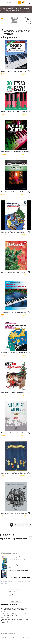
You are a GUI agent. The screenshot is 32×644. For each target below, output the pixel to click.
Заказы (5, 642)
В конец (30, 525)
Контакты (11, 637)
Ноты (17, 8)
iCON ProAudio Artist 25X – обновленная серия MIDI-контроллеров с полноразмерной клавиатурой (15, 621)
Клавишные (25, 8)
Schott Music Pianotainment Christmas (15, 152)
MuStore (2, 8)
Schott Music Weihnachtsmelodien (13, 232)
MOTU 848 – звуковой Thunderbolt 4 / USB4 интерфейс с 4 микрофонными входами (14, 609)
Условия (25, 637)
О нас (18, 637)
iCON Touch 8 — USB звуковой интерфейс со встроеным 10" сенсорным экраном (15, 615)
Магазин (10, 8)
